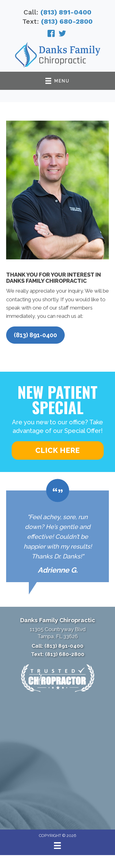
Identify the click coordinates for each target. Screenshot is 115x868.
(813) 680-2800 (67, 21)
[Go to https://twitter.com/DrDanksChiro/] (62, 34)
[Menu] (57, 846)
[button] (35, 335)
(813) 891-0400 (66, 12)
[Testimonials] (57, 536)
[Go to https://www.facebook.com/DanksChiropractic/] (51, 34)
